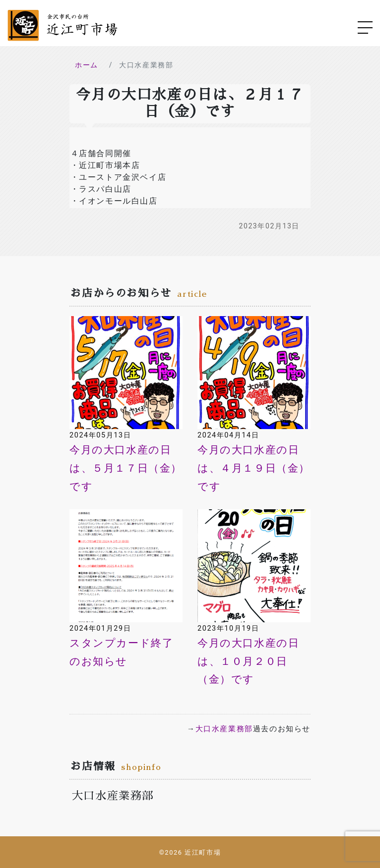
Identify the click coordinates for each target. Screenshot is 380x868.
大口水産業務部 (224, 729)
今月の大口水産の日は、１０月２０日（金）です (248, 661)
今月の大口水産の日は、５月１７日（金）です (126, 468)
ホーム (87, 65)
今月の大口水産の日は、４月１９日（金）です (254, 468)
